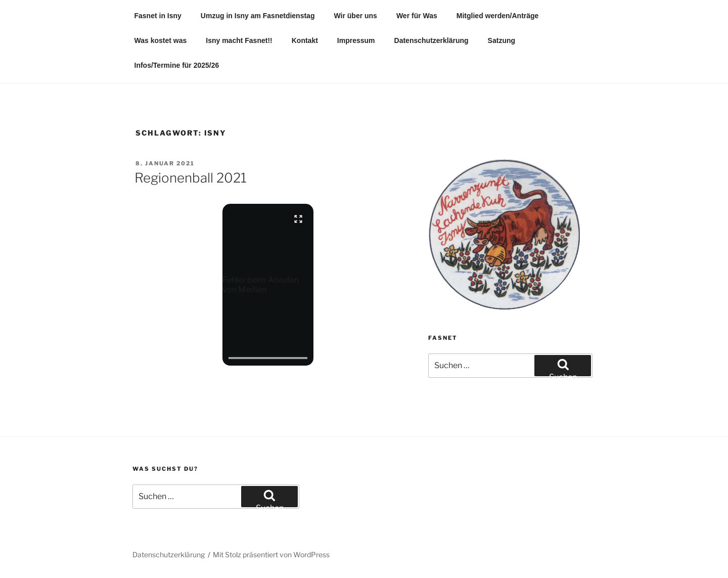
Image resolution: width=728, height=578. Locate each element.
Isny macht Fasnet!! (239, 40)
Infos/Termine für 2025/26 (177, 65)
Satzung (502, 40)
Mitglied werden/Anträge (498, 16)
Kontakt (305, 40)
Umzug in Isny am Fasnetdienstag (258, 16)
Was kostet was (161, 40)
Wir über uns (355, 16)
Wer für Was (417, 16)
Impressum (356, 40)
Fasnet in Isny (158, 16)
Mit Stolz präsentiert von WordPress (271, 554)
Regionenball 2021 (191, 178)
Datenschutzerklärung (431, 40)
